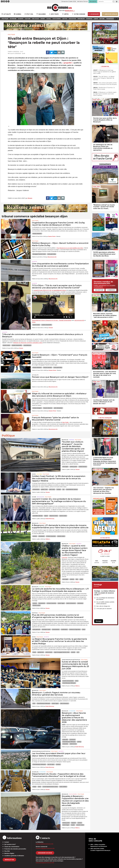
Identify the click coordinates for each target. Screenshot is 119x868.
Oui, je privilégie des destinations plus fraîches (105, 599)
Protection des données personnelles (15, 849)
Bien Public (66, 422)
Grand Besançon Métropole (71, 660)
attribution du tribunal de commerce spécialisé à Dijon (28, 343)
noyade (73, 825)
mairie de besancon (71, 603)
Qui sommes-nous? (10, 844)
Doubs (34, 497)
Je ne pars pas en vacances (104, 609)
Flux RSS (7, 851)
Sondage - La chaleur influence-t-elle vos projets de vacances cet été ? (105, 593)
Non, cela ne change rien (103, 606)
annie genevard (36, 629)
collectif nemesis (83, 467)
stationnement (73, 744)
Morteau (35, 613)
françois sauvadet (48, 368)
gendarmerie (41, 652)
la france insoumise (51, 536)
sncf (78, 652)
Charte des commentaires (12, 847)
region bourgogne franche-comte (62, 652)
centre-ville (65, 740)
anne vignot (65, 467)
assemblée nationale (38, 516)
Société (34, 262)
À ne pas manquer (105, 418)
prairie (81, 579)
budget (34, 787)
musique (59, 489)
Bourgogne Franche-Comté (39, 254)
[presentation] (93, 428)
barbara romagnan (37, 408)
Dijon (34, 474)
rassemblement (27, 345)
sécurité (73, 652)
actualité (35, 375)
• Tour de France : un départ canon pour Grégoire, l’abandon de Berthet (104, 78)
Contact (7, 842)
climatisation (42, 536)
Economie (72, 711)
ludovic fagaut (61, 603)
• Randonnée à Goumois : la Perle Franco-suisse (104, 88)
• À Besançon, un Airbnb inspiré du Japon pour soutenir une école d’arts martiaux (105, 94)
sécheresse (80, 603)
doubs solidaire (63, 787)
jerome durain (49, 652)
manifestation (64, 629)
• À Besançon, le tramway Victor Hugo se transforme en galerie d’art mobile (105, 72)
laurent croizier (36, 325)
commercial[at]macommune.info (45, 848)
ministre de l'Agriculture (75, 629)
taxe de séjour (51, 764)
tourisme (58, 764)
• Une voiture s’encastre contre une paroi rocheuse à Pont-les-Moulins (105, 84)
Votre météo (105, 538)
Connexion (111, 290)
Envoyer (99, 621)
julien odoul (52, 489)
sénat (84, 629)
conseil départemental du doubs (50, 787)
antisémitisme (36, 489)
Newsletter (9, 860)
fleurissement (42, 603)
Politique (11, 35)
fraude (34, 652)
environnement (56, 629)
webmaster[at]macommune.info (45, 863)
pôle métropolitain (58, 408)
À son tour (65, 557)
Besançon (65, 440)
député (46, 516)
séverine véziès (61, 536)
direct (77, 681)
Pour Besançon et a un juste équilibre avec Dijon (70, 248)
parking (79, 742)
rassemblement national (72, 489)
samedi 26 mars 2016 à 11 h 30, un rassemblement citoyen (50, 290)
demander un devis (45, 853)
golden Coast (44, 489)
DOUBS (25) (35, 772)
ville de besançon (64, 703)
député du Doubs (54, 516)
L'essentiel (105, 66)
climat (39, 787)
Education (40, 497)
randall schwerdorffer (47, 325)
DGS (34, 703)
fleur (77, 579)
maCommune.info (79, 320)
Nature (42, 587)
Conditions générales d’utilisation (14, 856)
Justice (71, 440)
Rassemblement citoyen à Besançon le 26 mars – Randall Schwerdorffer (52, 320)
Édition (62, 11)
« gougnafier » (68, 63)
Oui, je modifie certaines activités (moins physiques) (105, 603)
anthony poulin (73, 467)
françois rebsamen (37, 234)
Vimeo (34, 322)
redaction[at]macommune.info (45, 844)
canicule (35, 536)
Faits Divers (73, 794)
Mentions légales (9, 853)
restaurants (65, 744)
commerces (72, 740)
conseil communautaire (68, 681)
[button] (113, 2)
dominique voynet (46, 629)
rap (63, 489)
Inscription (99, 290)
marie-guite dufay (52, 254)
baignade (74, 823)
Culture (39, 474)
